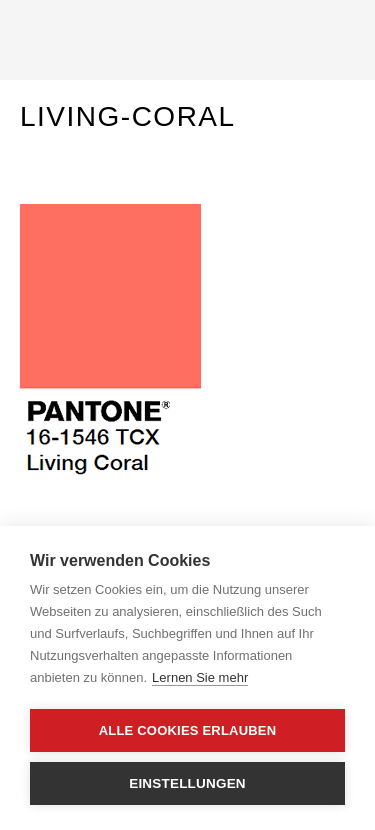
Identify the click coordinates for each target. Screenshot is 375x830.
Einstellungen (187, 783)
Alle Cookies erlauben (188, 730)
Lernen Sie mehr (200, 677)
